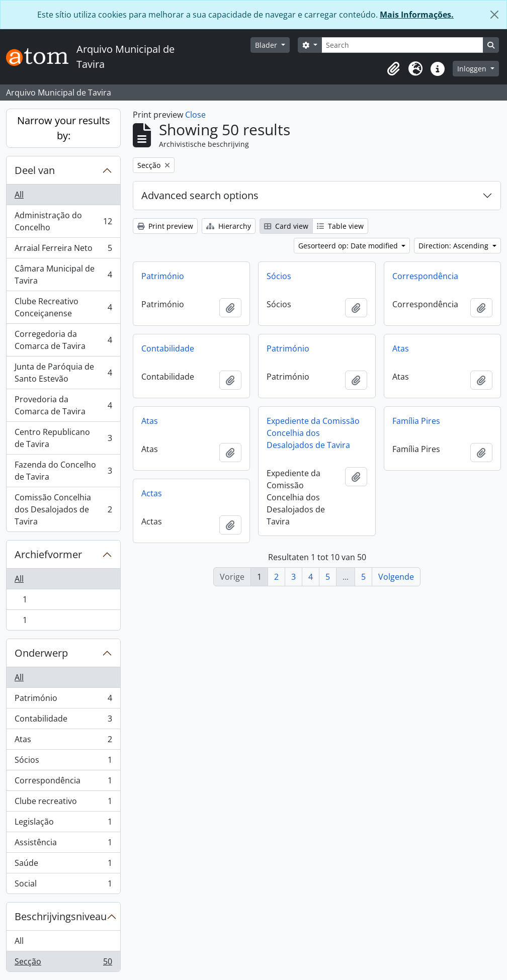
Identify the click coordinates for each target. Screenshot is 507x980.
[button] (393, 69)
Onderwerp (41, 653)
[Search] (402, 45)
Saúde (63, 865)
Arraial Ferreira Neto (63, 250)
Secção (63, 963)
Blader (267, 45)
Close (195, 115)
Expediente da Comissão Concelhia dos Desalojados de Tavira (313, 433)
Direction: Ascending (454, 246)
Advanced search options (200, 195)
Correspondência (63, 783)
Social (63, 885)
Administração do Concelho (63, 221)
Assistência (63, 844)
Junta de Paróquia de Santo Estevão (63, 373)
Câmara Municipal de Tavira (63, 275)
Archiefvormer (48, 554)
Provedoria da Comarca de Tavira (63, 405)
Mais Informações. (417, 15)
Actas (152, 493)
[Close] (494, 15)
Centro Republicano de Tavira (63, 438)
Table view (340, 226)
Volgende (396, 577)
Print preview (165, 226)
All (19, 195)
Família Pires (416, 421)
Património (63, 700)
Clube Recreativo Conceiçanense (63, 307)
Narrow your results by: (64, 128)
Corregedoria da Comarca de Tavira (63, 340)
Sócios (63, 762)
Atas (63, 741)
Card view (286, 226)
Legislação (63, 824)
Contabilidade (63, 721)
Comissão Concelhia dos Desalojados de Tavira (63, 509)
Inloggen (473, 69)
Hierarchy (229, 226)
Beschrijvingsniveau (61, 916)
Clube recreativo (63, 803)
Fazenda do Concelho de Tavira (63, 471)
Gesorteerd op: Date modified (349, 246)
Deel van (35, 170)
